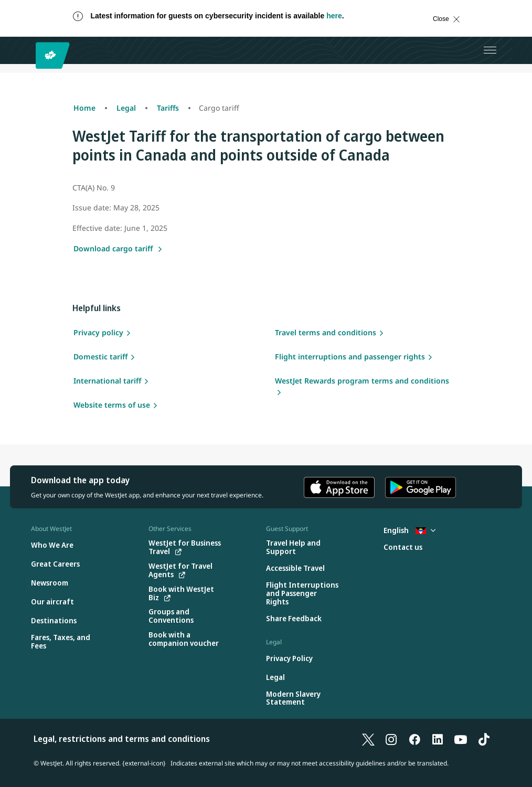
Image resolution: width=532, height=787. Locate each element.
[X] (368, 739)
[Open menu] (490, 50)
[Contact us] (403, 547)
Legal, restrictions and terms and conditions (122, 739)
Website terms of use (112, 405)
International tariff (107, 381)
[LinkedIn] (438, 739)
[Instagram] (391, 739)
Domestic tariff (100, 357)
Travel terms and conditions (326, 332)
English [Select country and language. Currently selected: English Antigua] (409, 530)
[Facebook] (414, 739)
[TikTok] (484, 739)
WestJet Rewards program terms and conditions (362, 381)
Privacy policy (98, 332)
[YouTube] (461, 739)
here (334, 16)
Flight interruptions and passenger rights (350, 357)
